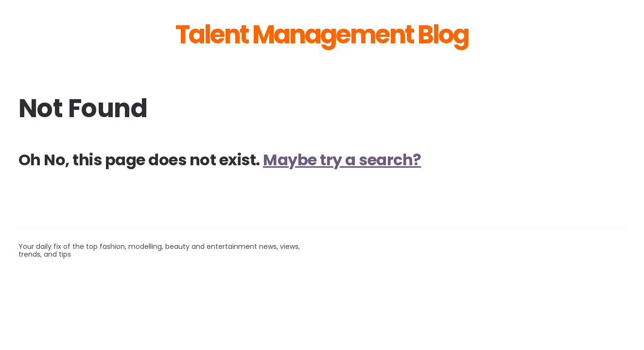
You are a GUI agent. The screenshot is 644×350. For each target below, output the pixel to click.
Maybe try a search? (342, 160)
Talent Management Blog (322, 35)
